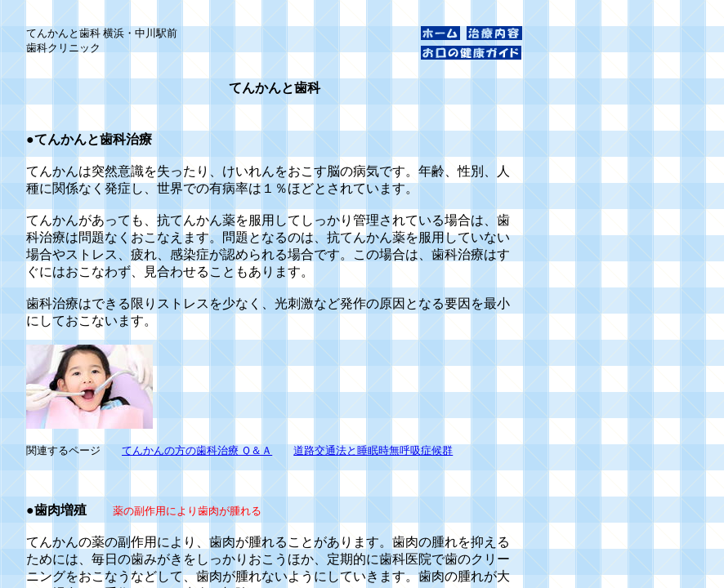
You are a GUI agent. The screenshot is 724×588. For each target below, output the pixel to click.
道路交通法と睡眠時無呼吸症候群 (373, 450)
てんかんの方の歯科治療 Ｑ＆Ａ (197, 450)
